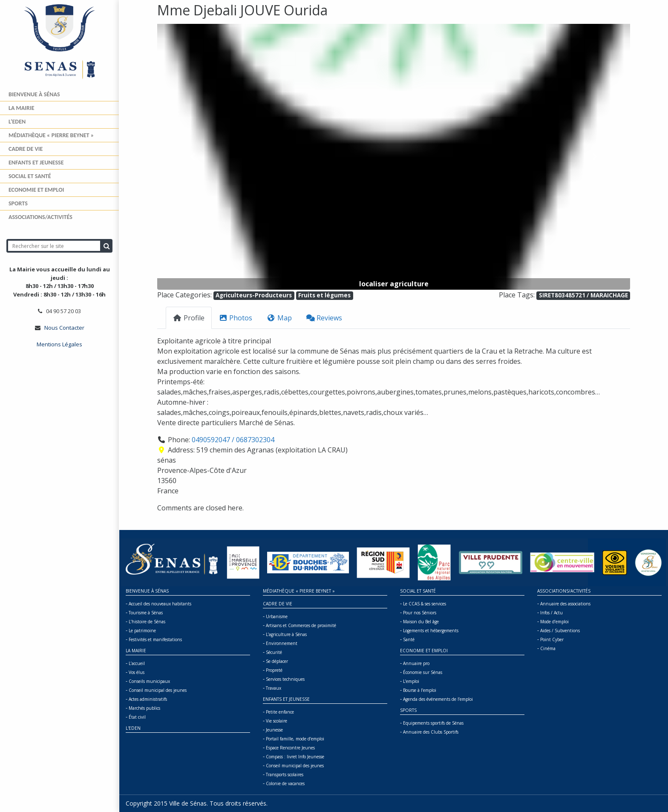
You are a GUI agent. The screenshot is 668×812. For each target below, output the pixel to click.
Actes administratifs (148, 699)
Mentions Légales (59, 344)
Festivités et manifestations (155, 639)
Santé (409, 639)
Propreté (274, 670)
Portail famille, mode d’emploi (295, 739)
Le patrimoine (142, 631)
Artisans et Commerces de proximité (301, 625)
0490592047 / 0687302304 (233, 440)
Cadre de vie (26, 149)
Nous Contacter (64, 328)
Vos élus (137, 672)
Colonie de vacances (285, 783)
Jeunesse (274, 730)
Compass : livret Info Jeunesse (295, 757)
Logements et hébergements (431, 631)
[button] (193, 157)
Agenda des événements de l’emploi (438, 699)
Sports (18, 203)
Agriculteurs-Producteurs (254, 295)
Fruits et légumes (324, 295)
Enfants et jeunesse (36, 163)
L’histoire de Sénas (147, 622)
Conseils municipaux (149, 681)
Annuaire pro (416, 663)
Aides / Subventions (560, 631)
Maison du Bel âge (421, 622)
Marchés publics (144, 708)
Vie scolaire (276, 721)
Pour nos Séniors (420, 613)
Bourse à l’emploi (420, 690)
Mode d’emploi (554, 622)
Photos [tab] (236, 318)
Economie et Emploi (36, 190)
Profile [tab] (189, 318)
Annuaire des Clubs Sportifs (431, 732)
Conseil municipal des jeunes (158, 690)
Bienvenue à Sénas (34, 94)
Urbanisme (277, 616)
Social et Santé (30, 176)
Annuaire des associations (565, 604)
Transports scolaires (285, 775)
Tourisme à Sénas (146, 613)
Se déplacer (277, 661)
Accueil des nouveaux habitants (160, 604)
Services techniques (285, 679)
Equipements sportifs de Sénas (433, 723)
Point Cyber (552, 639)
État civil (137, 717)
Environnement (282, 643)
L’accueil (137, 663)
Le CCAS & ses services (425, 604)
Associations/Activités (40, 217)
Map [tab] (279, 318)
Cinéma (548, 648)
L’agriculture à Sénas (286, 634)
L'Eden (133, 728)
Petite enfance (280, 712)
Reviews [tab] (324, 318)
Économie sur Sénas (423, 672)
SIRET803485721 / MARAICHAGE (583, 295)
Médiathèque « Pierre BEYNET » (51, 135)
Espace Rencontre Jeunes (290, 748)
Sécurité (274, 652)
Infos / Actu (551, 613)
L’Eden (17, 122)
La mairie (21, 108)
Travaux (274, 688)
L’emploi (411, 681)
